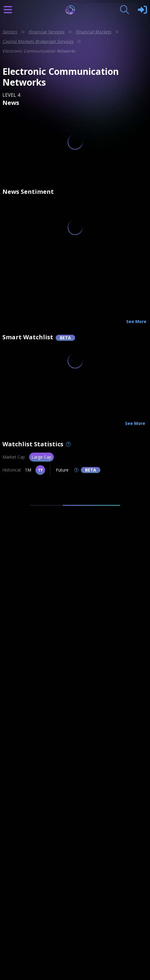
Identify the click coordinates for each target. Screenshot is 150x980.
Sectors (10, 32)
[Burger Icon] (8, 10)
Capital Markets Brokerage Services (38, 41)
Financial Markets (93, 32)
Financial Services (46, 32)
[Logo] (75, 10)
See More (136, 321)
